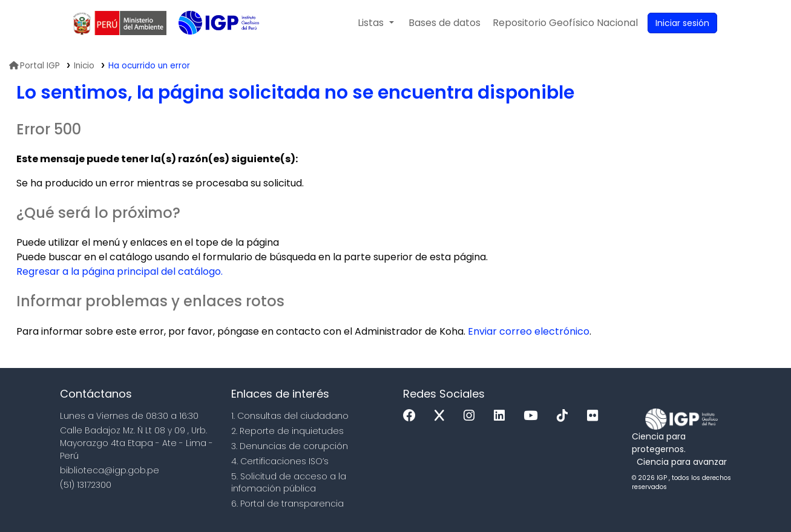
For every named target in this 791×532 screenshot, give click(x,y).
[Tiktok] (565, 416)
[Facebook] (412, 416)
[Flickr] (596, 416)
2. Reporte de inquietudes (287, 431)
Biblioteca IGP (209, 47)
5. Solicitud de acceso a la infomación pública (289, 483)
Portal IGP (34, 66)
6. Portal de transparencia (287, 504)
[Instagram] (472, 416)
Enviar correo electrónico (529, 331)
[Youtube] (533, 416)
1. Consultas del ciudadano (290, 416)
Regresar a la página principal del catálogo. (120, 271)
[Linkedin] (502, 416)
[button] (376, 23)
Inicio (84, 66)
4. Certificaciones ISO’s (280, 461)
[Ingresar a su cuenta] (682, 23)
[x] (442, 416)
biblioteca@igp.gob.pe (110, 470)
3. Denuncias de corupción (290, 446)
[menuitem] (565, 23)
